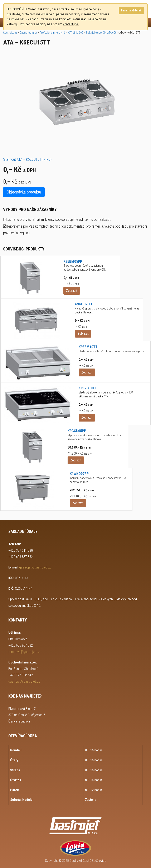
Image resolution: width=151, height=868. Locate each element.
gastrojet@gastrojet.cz (35, 567)
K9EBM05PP (73, 261)
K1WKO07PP (79, 474)
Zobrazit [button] (72, 291)
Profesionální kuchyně (52, 33)
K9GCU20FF (84, 304)
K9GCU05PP (77, 431)
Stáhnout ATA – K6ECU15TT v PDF (28, 159)
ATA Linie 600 (76, 33)
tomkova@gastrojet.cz (24, 652)
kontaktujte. (71, 24)
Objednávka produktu (24, 192)
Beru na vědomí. (131, 10)
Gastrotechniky (28, 33)
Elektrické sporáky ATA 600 (101, 33)
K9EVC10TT (88, 388)
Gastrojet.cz (10, 33)
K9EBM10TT (88, 347)
